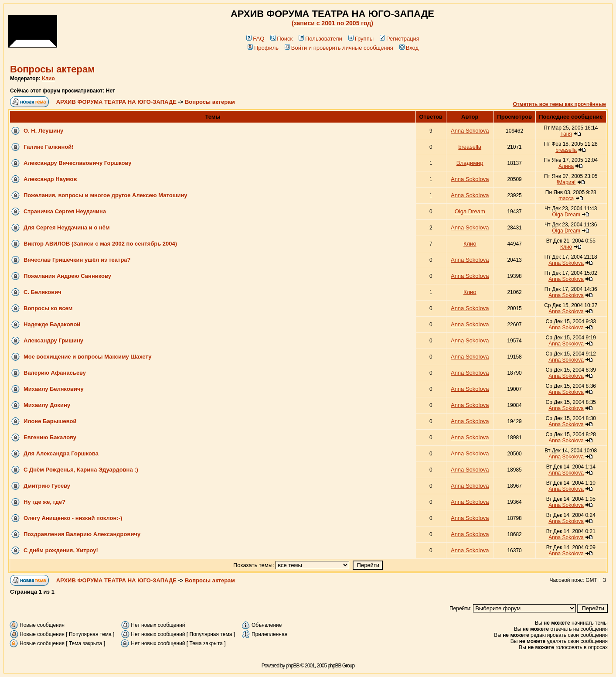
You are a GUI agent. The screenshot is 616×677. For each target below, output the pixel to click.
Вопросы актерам (53, 69)
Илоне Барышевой (50, 421)
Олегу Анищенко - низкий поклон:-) (73, 518)
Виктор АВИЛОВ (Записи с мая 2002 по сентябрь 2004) (100, 244)
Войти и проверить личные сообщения (339, 48)
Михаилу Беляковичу (54, 389)
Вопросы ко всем (48, 308)
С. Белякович (43, 292)
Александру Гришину (53, 340)
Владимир (470, 163)
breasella (470, 147)
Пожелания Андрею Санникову (67, 276)
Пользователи (320, 39)
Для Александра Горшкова (61, 453)
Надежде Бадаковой (52, 324)
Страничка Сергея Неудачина (65, 211)
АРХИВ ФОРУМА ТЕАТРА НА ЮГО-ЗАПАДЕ (116, 102)
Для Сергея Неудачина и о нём (67, 227)
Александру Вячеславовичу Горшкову (77, 163)
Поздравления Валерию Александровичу (82, 534)
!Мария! (566, 182)
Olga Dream (470, 211)
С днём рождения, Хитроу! (61, 550)
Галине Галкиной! (49, 147)
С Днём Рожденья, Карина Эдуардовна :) (81, 470)
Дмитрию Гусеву (47, 486)
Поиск (281, 39)
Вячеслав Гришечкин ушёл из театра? (77, 260)
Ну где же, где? (44, 502)
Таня (566, 134)
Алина (566, 166)
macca (566, 198)
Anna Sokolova (470, 131)
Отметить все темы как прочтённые (559, 104)
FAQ (255, 39)
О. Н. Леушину (43, 131)
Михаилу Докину (47, 405)
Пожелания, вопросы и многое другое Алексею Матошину (106, 195)
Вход (409, 48)
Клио (48, 79)
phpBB (293, 666)
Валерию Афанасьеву (55, 373)
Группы (361, 39)
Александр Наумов (50, 179)
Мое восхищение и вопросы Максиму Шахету (87, 357)
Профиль (263, 48)
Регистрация (400, 39)
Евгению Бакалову (50, 437)
